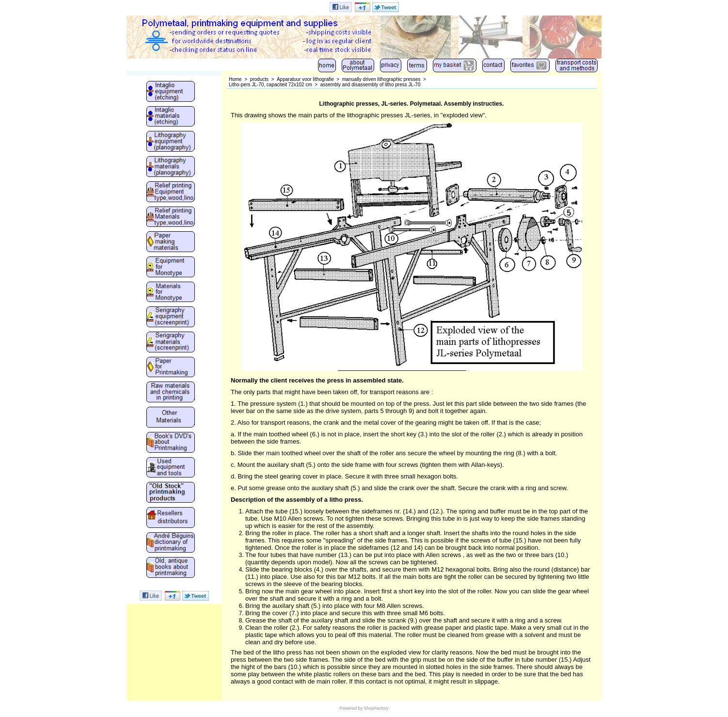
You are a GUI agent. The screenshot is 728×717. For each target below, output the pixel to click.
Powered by (351, 708)
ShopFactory (376, 708)
